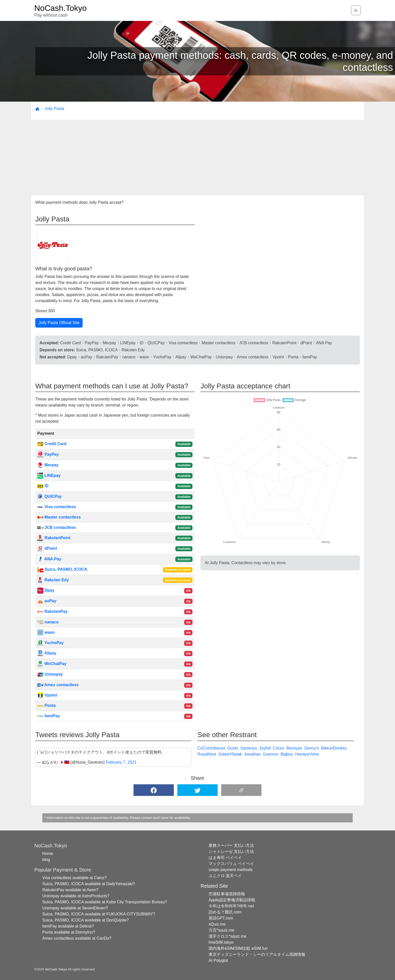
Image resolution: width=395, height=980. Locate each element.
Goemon (271, 754)
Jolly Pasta (54, 109)
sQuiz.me (217, 924)
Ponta (46, 705)
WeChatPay (52, 664)
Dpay (46, 590)
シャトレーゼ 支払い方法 (231, 852)
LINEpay (49, 475)
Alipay (47, 653)
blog (46, 860)
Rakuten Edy (53, 580)
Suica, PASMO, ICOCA (62, 569)
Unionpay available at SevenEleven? (75, 908)
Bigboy (287, 754)
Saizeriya (249, 748)
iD (43, 486)
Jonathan (252, 754)
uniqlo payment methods (231, 870)
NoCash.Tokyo (56, 969)
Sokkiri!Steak (230, 754)
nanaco (48, 622)
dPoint (47, 548)
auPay (47, 601)
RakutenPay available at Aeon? (70, 890)
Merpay (48, 465)
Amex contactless (58, 685)
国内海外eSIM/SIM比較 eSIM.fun (238, 948)
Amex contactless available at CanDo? (77, 938)
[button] (154, 790)
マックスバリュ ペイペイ (231, 864)
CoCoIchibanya (211, 748)
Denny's (311, 748)
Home (48, 854)
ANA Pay (49, 559)
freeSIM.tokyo (221, 942)
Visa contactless (57, 507)
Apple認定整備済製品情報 (232, 900)
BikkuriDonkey (334, 748)
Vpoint (47, 695)
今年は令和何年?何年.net (231, 906)
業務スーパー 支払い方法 (231, 845)
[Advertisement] (197, 158)
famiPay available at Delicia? (68, 926)
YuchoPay (51, 643)
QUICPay (50, 496)
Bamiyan (294, 748)
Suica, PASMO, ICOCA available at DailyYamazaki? (89, 884)
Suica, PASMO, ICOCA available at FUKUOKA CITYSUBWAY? (99, 914)
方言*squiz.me (221, 930)
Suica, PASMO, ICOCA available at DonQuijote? (86, 920)
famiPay (49, 716)
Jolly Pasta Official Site (59, 323)
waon (46, 632)
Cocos (278, 748)
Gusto (233, 748)
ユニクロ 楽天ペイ (225, 876)
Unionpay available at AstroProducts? (76, 896)
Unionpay (50, 674)
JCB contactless (57, 527)
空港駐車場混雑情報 (227, 894)
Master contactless (59, 517)
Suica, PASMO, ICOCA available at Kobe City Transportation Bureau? (105, 902)
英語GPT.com (221, 918)
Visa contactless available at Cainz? (74, 878)
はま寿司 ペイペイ (225, 858)
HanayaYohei (307, 754)
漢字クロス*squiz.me (227, 936)
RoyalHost (207, 754)
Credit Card (52, 444)
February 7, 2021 (121, 762)
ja (356, 10)
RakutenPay (52, 611)
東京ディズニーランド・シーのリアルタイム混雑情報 (257, 954)
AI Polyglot (218, 960)
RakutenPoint (54, 538)
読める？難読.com (225, 912)
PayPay (48, 454)
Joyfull (265, 748)
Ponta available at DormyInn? (69, 932)
